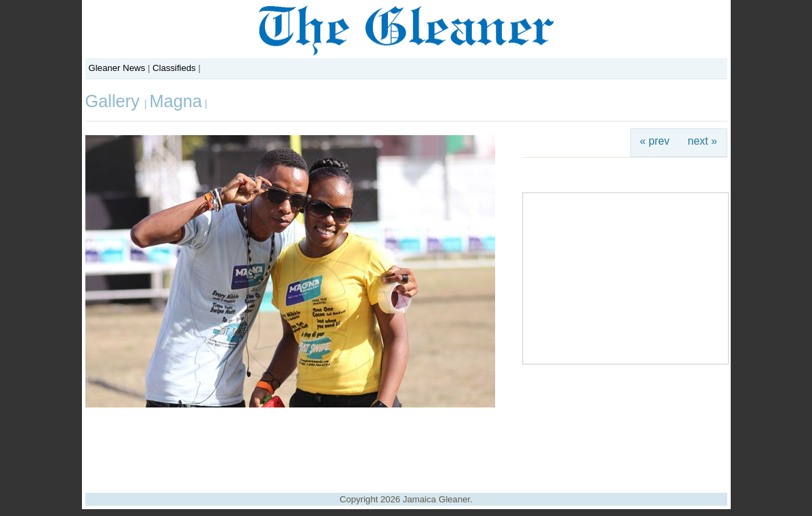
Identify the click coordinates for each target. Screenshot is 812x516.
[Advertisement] (406, 445)
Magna (176, 101)
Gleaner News (117, 68)
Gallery (115, 101)
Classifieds (174, 68)
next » (702, 141)
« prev (655, 141)
